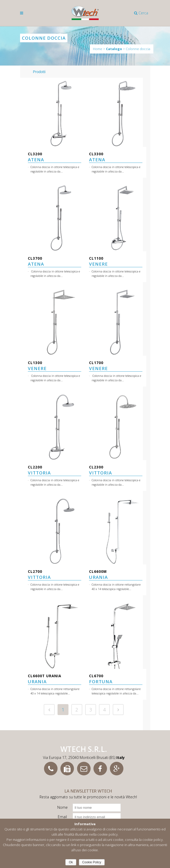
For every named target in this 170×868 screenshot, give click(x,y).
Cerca (141, 13)
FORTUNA (101, 679)
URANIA (98, 575)
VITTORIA (39, 470)
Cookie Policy (92, 862)
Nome (62, 807)
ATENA (36, 157)
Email (62, 817)
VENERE (98, 261)
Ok (71, 862)
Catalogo (114, 49)
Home (98, 49)
